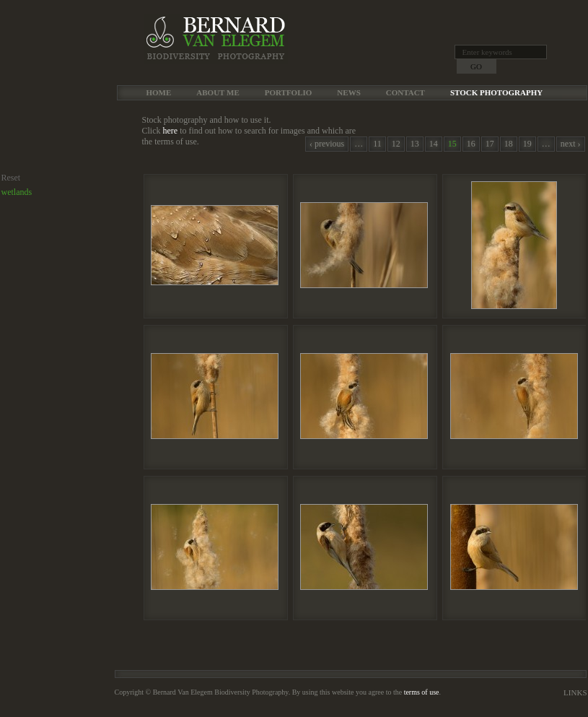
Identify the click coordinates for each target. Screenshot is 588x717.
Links (575, 692)
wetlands (17, 192)
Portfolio (289, 92)
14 (434, 144)
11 (377, 144)
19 (527, 144)
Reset (11, 178)
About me (218, 92)
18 (509, 144)
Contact (405, 92)
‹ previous (327, 144)
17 (490, 144)
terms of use (422, 692)
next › (571, 144)
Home (159, 92)
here (171, 131)
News (348, 92)
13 (415, 144)
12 (396, 144)
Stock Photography (496, 92)
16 (471, 144)
